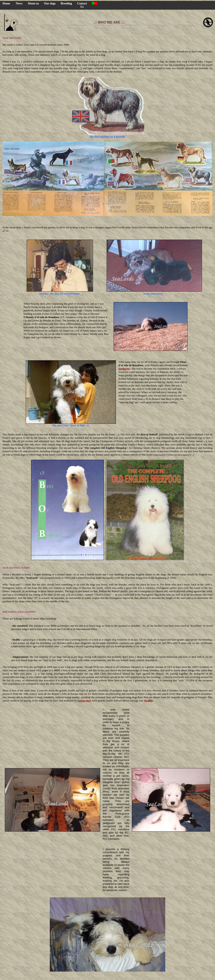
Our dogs (50, 3)
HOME (108, 978)
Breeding (66, 3)
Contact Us (82, 5)
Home (7, 3)
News (19, 3)
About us (33, 3)
